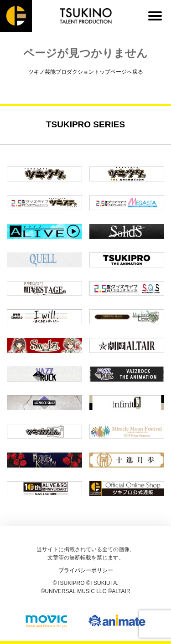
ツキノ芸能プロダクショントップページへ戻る (86, 72)
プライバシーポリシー (86, 570)
